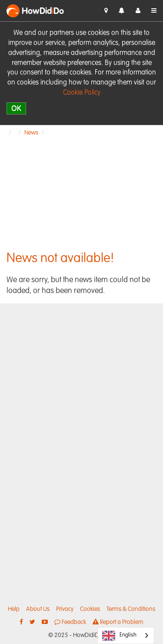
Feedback (70, 622)
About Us (38, 609)
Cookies (90, 609)
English (119, 636)
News (31, 133)
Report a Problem (118, 622)
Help (14, 609)
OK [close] (16, 108)
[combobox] (126, 636)
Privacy (65, 609)
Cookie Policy (82, 93)
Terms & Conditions (131, 609)
